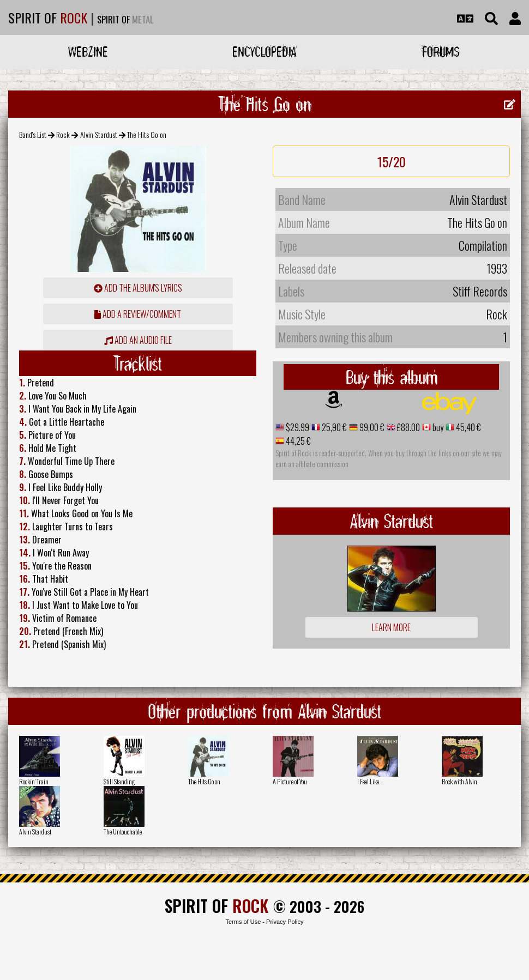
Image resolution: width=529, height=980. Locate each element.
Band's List (33, 134)
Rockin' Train (34, 781)
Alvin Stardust (99, 134)
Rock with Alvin (459, 781)
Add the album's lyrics (138, 288)
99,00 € (371, 427)
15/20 (392, 161)
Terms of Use (243, 922)
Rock (63, 134)
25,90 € (333, 427)
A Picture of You (290, 781)
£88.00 (408, 427)
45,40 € (468, 427)
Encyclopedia (264, 52)
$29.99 (297, 427)
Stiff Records (480, 291)
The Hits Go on (204, 781)
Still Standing (119, 781)
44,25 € (297, 441)
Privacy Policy (285, 922)
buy (437, 427)
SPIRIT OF (48, 17)
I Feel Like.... (370, 781)
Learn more (391, 627)
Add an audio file (138, 340)
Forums (441, 52)
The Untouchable (123, 831)
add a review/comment (138, 314)
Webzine (88, 52)
